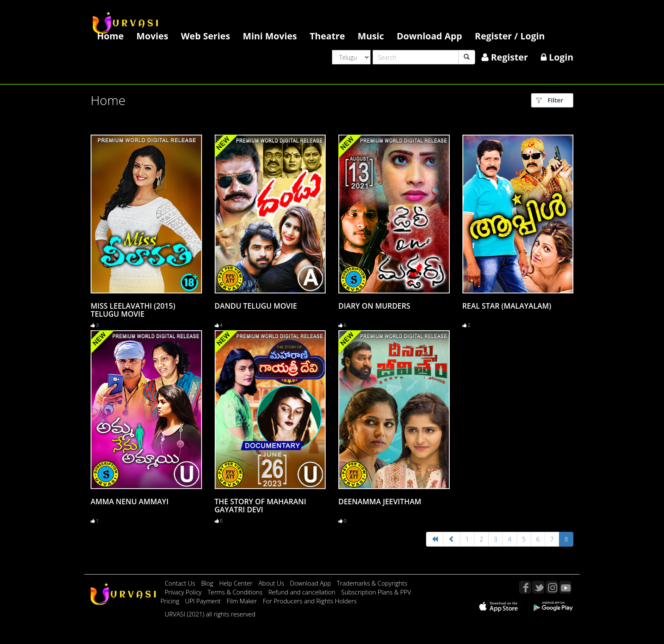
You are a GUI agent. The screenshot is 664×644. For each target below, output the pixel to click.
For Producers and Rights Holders (310, 601)
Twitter (538, 587)
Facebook (525, 587)
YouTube (565, 587)
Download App (430, 36)
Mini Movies (270, 36)
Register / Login (510, 36)
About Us (272, 583)
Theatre (327, 36)
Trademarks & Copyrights (372, 583)
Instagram (552, 587)
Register (505, 57)
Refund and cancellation (303, 592)
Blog (207, 583)
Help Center (236, 583)
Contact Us (180, 583)
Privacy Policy (184, 592)
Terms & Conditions (236, 592)
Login (557, 57)
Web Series (205, 36)
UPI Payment (204, 601)
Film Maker (243, 601)
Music (371, 36)
